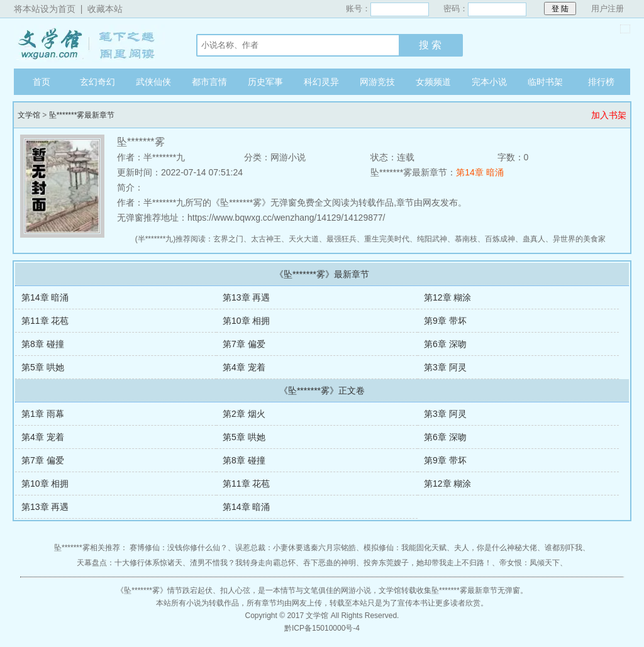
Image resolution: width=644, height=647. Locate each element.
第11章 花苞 (45, 321)
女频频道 (433, 82)
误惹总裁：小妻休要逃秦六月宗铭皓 (296, 548)
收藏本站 (105, 9)
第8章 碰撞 (43, 344)
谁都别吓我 (563, 548)
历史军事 (265, 82)
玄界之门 (228, 239)
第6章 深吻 (445, 344)
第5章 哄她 (43, 367)
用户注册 (608, 8)
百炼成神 (500, 239)
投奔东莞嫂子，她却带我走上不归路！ (428, 563)
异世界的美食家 (579, 239)
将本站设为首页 (45, 9)
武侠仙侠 (153, 82)
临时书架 (545, 82)
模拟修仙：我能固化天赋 (405, 548)
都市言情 (209, 82)
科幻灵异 (321, 82)
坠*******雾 (142, 590)
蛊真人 (534, 239)
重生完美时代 (387, 239)
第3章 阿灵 (445, 367)
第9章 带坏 (445, 321)
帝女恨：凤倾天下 (530, 563)
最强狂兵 (341, 239)
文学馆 (92, 43)
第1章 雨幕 (43, 414)
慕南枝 (466, 239)
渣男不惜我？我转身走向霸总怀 (243, 563)
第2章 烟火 (244, 414)
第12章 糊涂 (447, 297)
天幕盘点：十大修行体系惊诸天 (130, 563)
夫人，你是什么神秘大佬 (496, 548)
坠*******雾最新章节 (82, 115)
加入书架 (609, 115)
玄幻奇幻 (97, 82)
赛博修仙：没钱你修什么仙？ (179, 548)
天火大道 (304, 239)
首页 (42, 82)
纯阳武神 (432, 239)
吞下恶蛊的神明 (330, 563)
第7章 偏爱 (244, 344)
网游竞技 (377, 82)
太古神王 (266, 239)
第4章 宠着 (244, 367)
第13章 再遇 (246, 297)
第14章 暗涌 (480, 172)
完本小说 (489, 82)
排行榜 (601, 82)
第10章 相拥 (246, 321)
